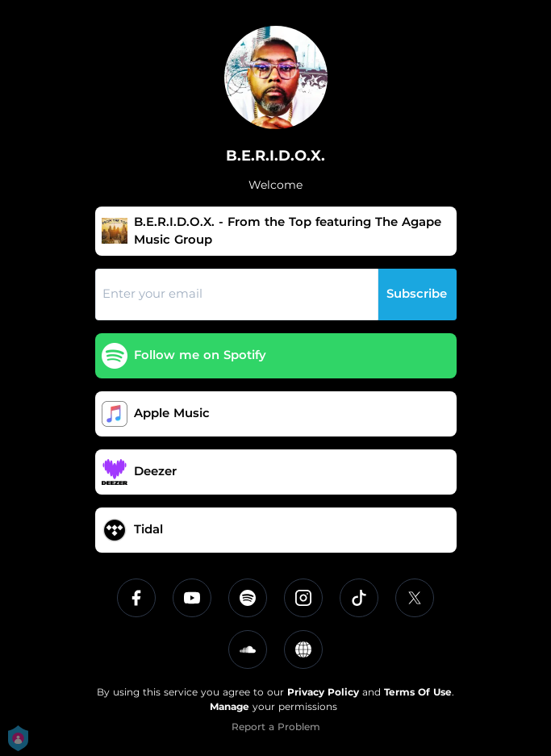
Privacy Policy (323, 692)
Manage (230, 706)
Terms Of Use (418, 692)
